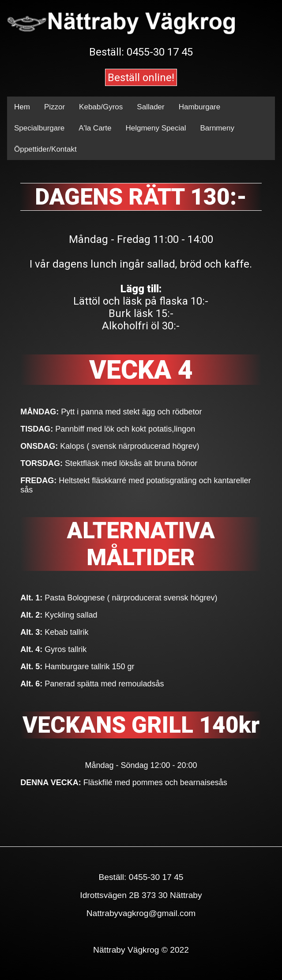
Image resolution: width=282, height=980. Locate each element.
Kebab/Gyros (101, 107)
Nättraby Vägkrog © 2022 (141, 950)
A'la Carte (95, 128)
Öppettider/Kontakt (45, 149)
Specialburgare (39, 128)
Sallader (150, 107)
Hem (22, 107)
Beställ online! (141, 78)
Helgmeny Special (156, 128)
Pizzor (55, 107)
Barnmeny (217, 128)
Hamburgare (200, 107)
